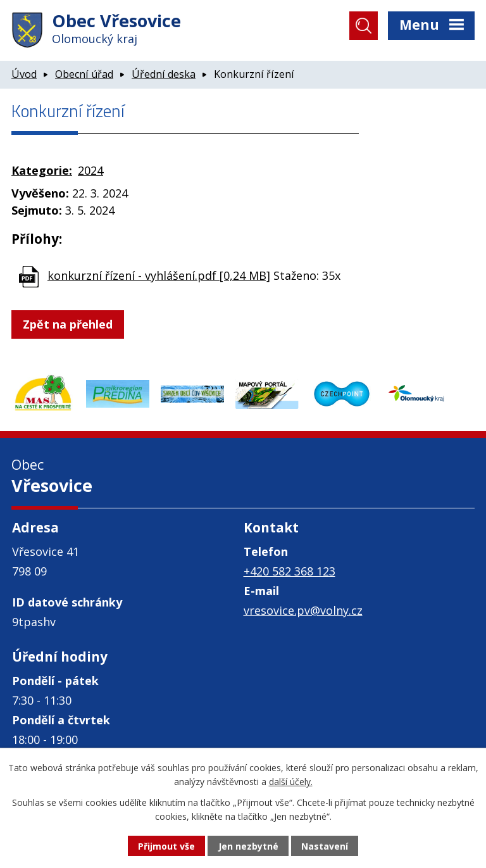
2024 (90, 170)
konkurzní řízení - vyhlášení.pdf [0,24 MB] (159, 275)
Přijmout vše (166, 846)
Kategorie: (42, 170)
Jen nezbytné (248, 846)
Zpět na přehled (68, 324)
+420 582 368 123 (290, 571)
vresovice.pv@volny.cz (303, 610)
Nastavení (325, 846)
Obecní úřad (84, 74)
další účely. (291, 782)
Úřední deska (164, 74)
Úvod (24, 74)
